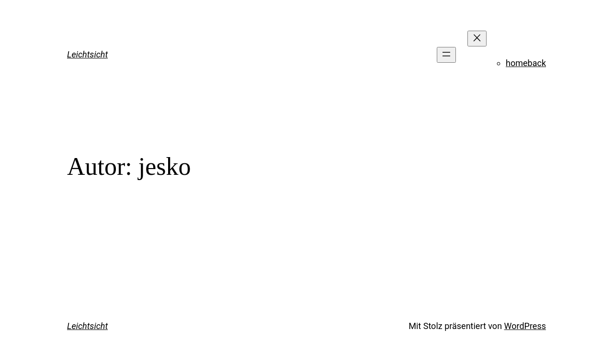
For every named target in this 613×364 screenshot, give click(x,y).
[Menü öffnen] (446, 55)
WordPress (525, 326)
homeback (526, 63)
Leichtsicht (87, 54)
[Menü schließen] (477, 39)
